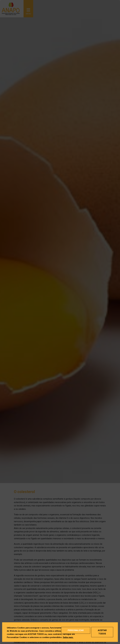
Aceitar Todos (102, 632)
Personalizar (76, 630)
